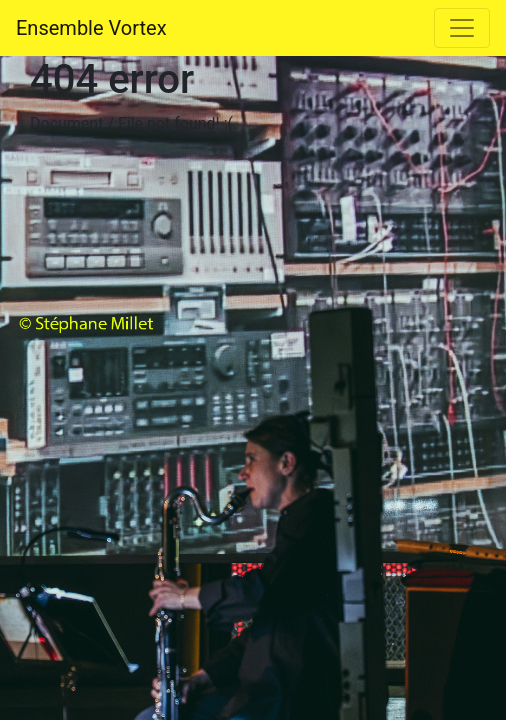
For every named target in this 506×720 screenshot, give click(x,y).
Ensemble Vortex (91, 28)
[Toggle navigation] (462, 28)
